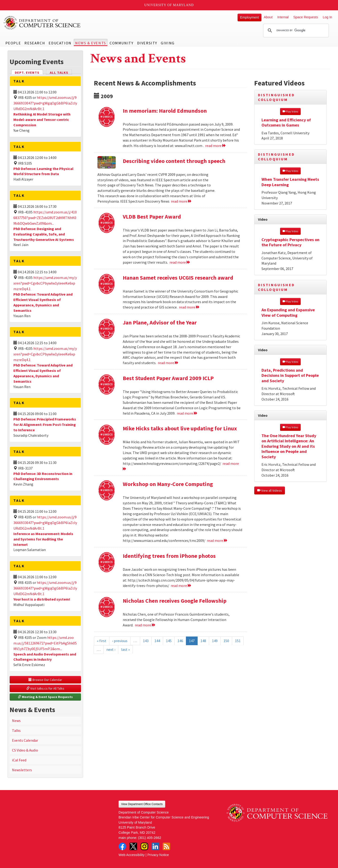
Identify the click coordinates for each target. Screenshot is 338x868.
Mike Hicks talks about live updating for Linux (180, 428)
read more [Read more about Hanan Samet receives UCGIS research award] (189, 307)
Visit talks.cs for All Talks (45, 688)
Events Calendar (25, 740)
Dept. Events (29, 72)
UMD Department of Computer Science (42, 23)
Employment (250, 17)
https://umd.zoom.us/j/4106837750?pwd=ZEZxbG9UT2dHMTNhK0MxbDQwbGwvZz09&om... (45, 218)
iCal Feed (19, 760)
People (13, 43)
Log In (327, 17)
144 (157, 641)
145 (169, 641)
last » (125, 649)
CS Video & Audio (25, 750)
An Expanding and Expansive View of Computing (288, 312)
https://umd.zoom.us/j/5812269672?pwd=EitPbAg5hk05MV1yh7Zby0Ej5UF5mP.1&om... (45, 643)
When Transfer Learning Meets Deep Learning (290, 182)
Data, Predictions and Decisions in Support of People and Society (290, 375)
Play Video (290, 111)
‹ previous (120, 641)
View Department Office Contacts (142, 804)
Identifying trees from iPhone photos (169, 556)
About (268, 17)
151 (238, 641)
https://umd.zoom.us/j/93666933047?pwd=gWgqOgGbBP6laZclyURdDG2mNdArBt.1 (45, 103)
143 (146, 641)
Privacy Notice (158, 855)
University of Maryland (169, 5)
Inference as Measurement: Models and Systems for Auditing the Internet (43, 539)
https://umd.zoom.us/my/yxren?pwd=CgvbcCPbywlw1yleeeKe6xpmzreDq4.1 (45, 283)
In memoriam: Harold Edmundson (165, 111)
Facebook (122, 846)
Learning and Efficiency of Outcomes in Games (286, 123)
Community (121, 43)
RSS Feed (166, 846)
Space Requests (306, 17)
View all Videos (270, 490)
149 (215, 641)
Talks (16, 730)
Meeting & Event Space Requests (45, 697)
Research (35, 43)
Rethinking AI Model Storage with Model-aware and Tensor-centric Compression (42, 120)
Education (60, 43)
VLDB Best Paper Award (152, 217)
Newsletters (22, 770)
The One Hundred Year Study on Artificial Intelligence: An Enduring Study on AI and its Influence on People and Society (289, 446)
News (16, 721)
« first (102, 641)
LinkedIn (155, 846)
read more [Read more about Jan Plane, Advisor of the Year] (168, 363)
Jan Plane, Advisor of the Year (160, 322)
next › (111, 649)
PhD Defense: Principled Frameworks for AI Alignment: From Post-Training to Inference (45, 424)
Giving (168, 43)
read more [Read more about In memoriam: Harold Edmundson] (216, 146)
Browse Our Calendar (45, 680)
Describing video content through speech (174, 161)
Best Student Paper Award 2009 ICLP (168, 378)
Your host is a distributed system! (42, 599)
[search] (295, 31)
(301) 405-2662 (150, 838)
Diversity (147, 43)
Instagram (144, 846)
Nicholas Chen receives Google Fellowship (175, 601)
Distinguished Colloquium (277, 97)
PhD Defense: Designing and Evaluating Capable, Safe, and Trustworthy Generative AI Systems (44, 234)
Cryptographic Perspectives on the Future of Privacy (290, 242)
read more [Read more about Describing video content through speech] (181, 201)
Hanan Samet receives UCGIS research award (178, 278)
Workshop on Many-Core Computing (168, 484)
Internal (283, 17)
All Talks (59, 73)
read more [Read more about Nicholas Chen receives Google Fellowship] (145, 625)
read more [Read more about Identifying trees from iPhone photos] (181, 586)
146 (180, 641)
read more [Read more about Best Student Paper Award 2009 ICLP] (187, 413)
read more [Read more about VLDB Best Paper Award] (180, 262)
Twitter (133, 846)
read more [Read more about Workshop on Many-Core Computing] (217, 540)
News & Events (91, 43)
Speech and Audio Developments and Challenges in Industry (45, 657)
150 (226, 641)
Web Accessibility (132, 855)
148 (203, 641)
